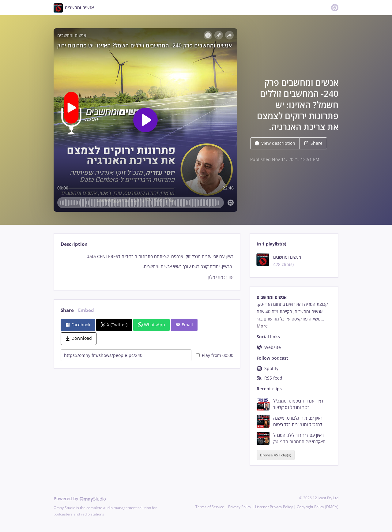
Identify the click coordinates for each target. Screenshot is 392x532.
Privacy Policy (240, 507)
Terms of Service (210, 507)
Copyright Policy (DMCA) (318, 507)
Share (313, 143)
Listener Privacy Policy (274, 507)
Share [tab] (67, 310)
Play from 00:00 (215, 355)
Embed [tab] (86, 310)
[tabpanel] (147, 267)
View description (275, 143)
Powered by (80, 498)
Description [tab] (74, 244)
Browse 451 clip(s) (276, 455)
